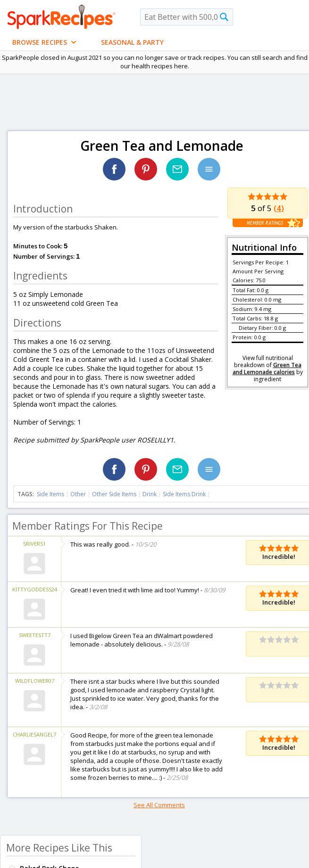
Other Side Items (114, 494)
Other (78, 494)
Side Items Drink (184, 494)
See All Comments (159, 805)
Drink (150, 494)
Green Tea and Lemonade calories (267, 368)
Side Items (50, 494)
